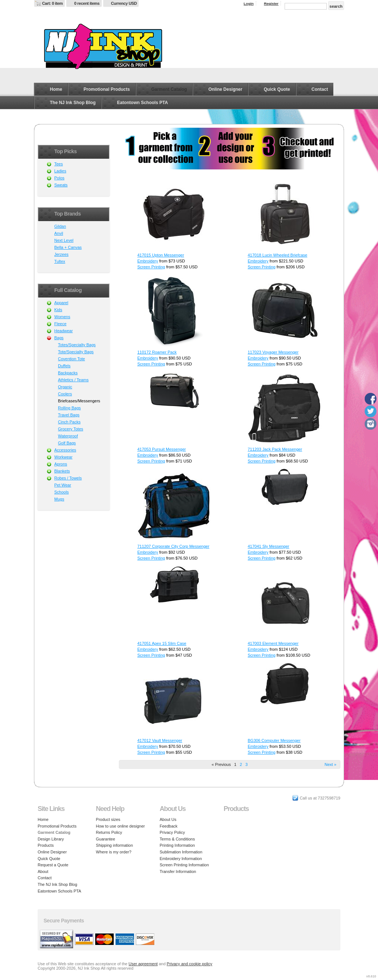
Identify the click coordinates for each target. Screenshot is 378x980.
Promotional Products (106, 89)
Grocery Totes (71, 429)
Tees (59, 164)
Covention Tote (71, 359)
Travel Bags (69, 415)
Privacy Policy (172, 832)
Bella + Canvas (68, 247)
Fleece (60, 324)
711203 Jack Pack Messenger (275, 449)
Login (249, 4)
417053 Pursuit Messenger (161, 449)
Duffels (64, 366)
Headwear (63, 331)
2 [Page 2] (241, 764)
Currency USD (124, 3)
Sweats (61, 185)
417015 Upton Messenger (161, 255)
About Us (168, 819)
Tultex (60, 261)
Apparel (61, 303)
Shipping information (114, 845)
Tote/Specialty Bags (76, 352)
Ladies (60, 171)
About (43, 871)
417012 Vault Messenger (160, 740)
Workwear (63, 457)
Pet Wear (63, 485)
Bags (59, 338)
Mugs (59, 499)
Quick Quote (277, 89)
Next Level (64, 240)
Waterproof (68, 436)
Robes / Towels (68, 478)
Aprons (61, 464)
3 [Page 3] (247, 764)
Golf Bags (67, 443)
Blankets (62, 471)
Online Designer (225, 89)
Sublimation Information (181, 852)
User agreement (143, 964)
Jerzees (61, 254)
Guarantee (106, 839)
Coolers (65, 394)
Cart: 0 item (52, 3)
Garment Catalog (169, 89)
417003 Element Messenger (273, 643)
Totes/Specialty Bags (77, 345)
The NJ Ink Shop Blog (73, 103)
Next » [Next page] (330, 764)
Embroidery (148, 261)
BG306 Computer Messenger (274, 740)
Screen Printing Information (184, 865)
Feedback (169, 826)
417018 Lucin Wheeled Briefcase (277, 255)
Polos (59, 178)
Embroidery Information (181, 859)
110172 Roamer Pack (157, 352)
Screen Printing (151, 267)
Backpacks (68, 373)
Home (56, 89)
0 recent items (87, 3)
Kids (58, 310)
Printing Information (177, 845)
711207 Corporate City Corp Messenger (173, 546)
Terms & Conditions (177, 839)
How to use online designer (121, 826)
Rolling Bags (69, 408)
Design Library (51, 839)
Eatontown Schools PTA (142, 103)
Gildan (60, 226)
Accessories (65, 450)
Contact (320, 89)
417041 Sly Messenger (269, 546)
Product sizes (108, 819)
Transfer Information (178, 871)
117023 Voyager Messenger (273, 352)
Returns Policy (109, 832)
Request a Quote (53, 865)
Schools (61, 492)
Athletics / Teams (73, 380)
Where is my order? (114, 852)
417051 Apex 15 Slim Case (162, 643)
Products (46, 845)
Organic (65, 387)
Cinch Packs (69, 422)
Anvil (59, 233)
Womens (62, 317)
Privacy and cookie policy (190, 964)
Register (271, 4)
